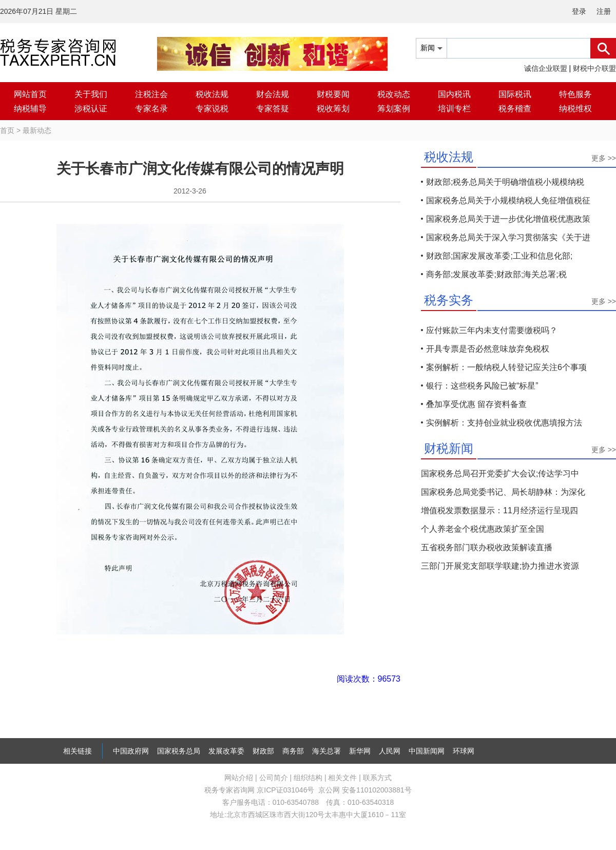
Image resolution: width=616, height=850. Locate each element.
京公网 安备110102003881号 (365, 790)
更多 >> (604, 158)
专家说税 (212, 109)
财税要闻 (333, 94)
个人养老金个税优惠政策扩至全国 (483, 529)
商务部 (293, 751)
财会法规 (273, 94)
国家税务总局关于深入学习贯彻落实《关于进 (508, 237)
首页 (7, 130)
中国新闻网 (427, 751)
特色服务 (575, 94)
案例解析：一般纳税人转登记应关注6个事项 (506, 367)
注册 (604, 11)
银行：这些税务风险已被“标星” (482, 386)
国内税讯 (454, 94)
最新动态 (37, 130)
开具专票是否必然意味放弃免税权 (488, 349)
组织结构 (308, 778)
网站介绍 (239, 778)
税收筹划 (333, 109)
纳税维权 (575, 109)
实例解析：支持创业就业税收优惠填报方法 (504, 423)
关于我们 (91, 94)
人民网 (390, 751)
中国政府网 (131, 751)
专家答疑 (273, 109)
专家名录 (151, 109)
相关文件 (342, 778)
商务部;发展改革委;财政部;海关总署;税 (496, 274)
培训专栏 (454, 109)
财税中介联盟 (594, 68)
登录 (579, 11)
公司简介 (274, 778)
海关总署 (326, 751)
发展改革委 (226, 751)
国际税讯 (515, 94)
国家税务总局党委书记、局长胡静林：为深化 (503, 492)
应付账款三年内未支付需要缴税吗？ (492, 330)
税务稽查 (515, 109)
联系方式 (377, 778)
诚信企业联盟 (546, 68)
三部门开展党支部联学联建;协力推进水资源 (500, 566)
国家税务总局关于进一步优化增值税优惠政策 (508, 219)
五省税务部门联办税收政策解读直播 (487, 547)
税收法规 (212, 94)
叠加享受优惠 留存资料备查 (476, 404)
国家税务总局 (179, 751)
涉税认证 (91, 109)
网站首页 (30, 94)
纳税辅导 (30, 109)
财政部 (263, 751)
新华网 (360, 751)
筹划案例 (394, 109)
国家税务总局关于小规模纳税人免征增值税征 (508, 200)
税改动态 (394, 94)
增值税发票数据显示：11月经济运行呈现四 (499, 510)
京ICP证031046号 (285, 790)
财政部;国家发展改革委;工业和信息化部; (499, 256)
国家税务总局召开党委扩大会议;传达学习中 (500, 474)
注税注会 (151, 94)
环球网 (464, 751)
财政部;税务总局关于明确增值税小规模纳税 (505, 182)
